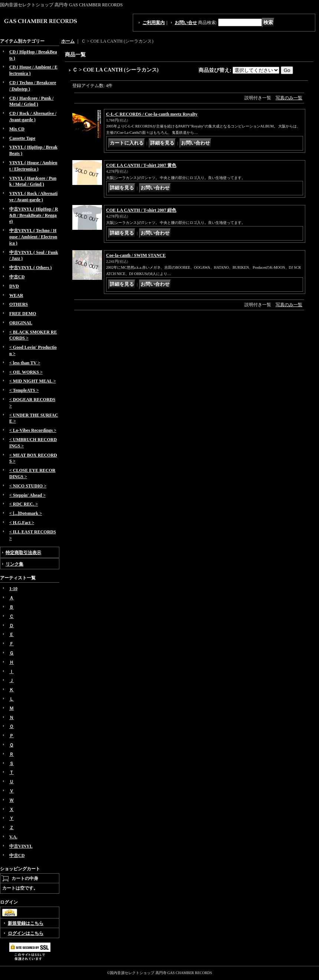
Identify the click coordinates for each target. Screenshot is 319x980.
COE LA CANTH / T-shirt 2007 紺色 (141, 210)
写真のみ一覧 (289, 98)
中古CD (17, 277)
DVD (14, 286)
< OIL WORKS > (26, 372)
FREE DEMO (23, 314)
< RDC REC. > (24, 504)
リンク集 (14, 564)
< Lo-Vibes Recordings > (33, 430)
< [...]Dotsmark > (26, 513)
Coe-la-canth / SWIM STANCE (136, 255)
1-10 (13, 589)
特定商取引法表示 (23, 553)
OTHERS (19, 304)
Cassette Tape (22, 138)
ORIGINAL (21, 323)
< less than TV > (25, 363)
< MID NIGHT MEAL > (32, 381)
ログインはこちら (26, 933)
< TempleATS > (24, 390)
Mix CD (17, 129)
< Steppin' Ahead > (27, 495)
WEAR (16, 295)
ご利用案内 (154, 23)
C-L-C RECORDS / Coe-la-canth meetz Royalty (152, 114)
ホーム (68, 41)
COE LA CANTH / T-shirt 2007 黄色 (141, 165)
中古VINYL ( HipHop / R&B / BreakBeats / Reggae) (34, 215)
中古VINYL (21, 846)
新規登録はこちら (26, 923)
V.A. (13, 837)
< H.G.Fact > (22, 523)
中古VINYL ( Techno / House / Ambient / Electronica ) (33, 237)
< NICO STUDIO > (28, 486)
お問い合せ (186, 23)
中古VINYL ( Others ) (30, 268)
